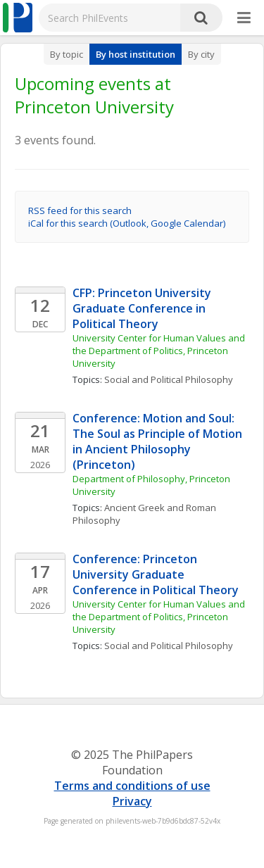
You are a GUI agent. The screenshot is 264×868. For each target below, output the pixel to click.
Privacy (132, 801)
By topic (67, 54)
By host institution (136, 54)
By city (201, 54)
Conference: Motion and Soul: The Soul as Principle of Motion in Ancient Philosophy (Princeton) (159, 441)
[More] (244, 18)
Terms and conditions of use (132, 786)
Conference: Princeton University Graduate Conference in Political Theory (156, 574)
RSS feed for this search (80, 210)
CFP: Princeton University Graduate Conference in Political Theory (143, 308)
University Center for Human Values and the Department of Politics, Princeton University (160, 351)
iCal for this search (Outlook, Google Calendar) (127, 223)
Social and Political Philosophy (169, 379)
